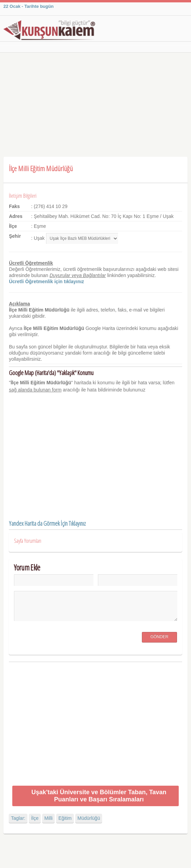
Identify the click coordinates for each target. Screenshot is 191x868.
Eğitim (65, 818)
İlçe (35, 818)
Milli (48, 818)
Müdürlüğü (89, 818)
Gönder (159, 637)
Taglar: (18, 818)
